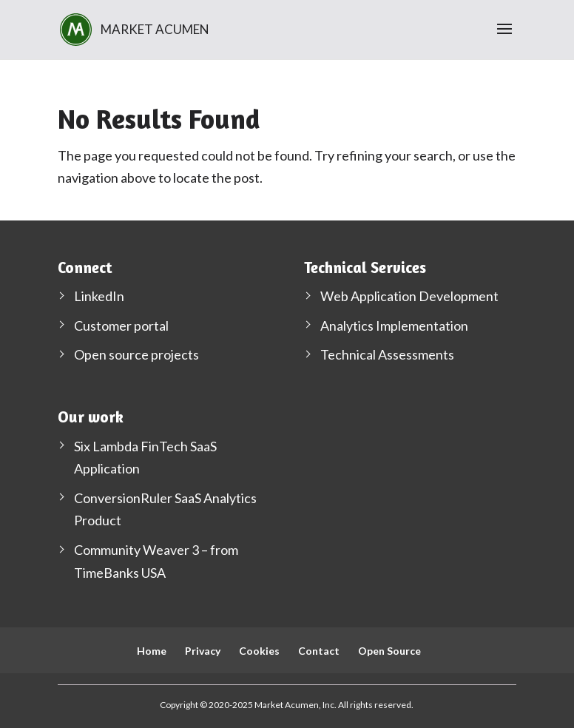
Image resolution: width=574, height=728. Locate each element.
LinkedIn (99, 296)
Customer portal (121, 326)
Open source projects (136, 354)
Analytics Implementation (394, 326)
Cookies (259, 651)
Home (152, 651)
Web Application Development (409, 296)
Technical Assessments (387, 354)
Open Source (389, 651)
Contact (319, 651)
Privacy (203, 651)
